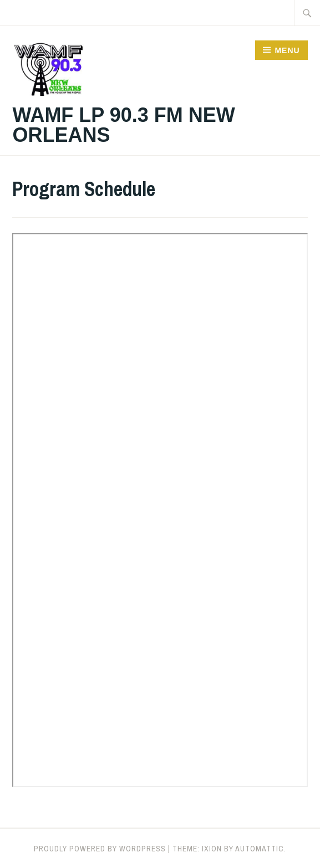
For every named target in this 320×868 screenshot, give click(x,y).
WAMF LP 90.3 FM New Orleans (123, 125)
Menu (287, 50)
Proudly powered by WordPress (100, 849)
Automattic (260, 849)
